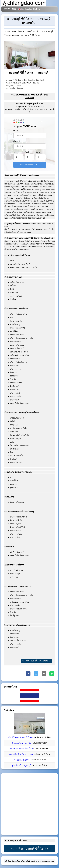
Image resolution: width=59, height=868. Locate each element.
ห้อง (15, 152)
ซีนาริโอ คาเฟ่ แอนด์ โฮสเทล (21, 738)
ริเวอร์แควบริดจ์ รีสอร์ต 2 (21, 749)
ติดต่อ (14, 9)
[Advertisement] (30, 804)
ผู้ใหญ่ (27, 152)
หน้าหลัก (7, 9)
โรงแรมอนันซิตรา (21, 760)
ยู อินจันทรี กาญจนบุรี (21, 765)
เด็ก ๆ (38, 152)
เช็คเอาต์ (16, 141)
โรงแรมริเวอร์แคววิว (21, 743)
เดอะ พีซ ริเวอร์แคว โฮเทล (21, 754)
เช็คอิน (16, 131)
